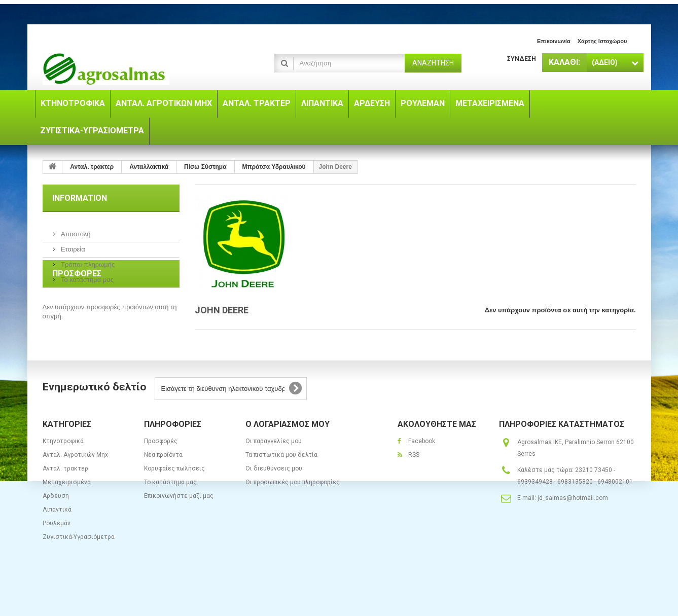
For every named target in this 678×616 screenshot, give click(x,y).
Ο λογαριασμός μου (288, 454)
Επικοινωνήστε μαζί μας (179, 525)
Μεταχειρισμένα (67, 512)
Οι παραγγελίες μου (274, 470)
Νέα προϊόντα (163, 484)
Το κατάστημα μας (87, 276)
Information (80, 198)
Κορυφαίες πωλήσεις (174, 498)
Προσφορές (77, 312)
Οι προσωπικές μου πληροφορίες (293, 512)
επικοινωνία (554, 41)
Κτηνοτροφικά (63, 470)
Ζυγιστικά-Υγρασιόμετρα (79, 566)
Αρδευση (56, 525)
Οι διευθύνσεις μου (274, 498)
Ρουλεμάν (57, 553)
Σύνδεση (522, 59)
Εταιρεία (72, 245)
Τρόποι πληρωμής (87, 260)
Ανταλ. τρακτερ (65, 498)
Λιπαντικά (57, 539)
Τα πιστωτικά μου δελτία (281, 484)
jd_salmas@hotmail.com (573, 527)
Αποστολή (75, 230)
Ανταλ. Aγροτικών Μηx (75, 484)
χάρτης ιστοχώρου (602, 41)
